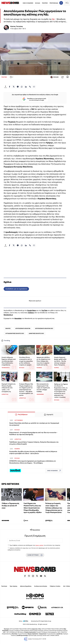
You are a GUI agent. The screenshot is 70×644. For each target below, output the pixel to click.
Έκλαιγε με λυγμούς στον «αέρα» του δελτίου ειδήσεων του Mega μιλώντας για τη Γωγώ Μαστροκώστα (54, 508)
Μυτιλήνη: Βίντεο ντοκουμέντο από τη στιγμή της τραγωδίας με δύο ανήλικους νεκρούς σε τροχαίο (26, 361)
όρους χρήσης (40, 545)
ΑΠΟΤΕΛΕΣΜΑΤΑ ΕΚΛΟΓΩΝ (23, 328)
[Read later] (68, 77)
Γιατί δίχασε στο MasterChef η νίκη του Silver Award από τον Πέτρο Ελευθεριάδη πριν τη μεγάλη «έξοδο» (33, 508)
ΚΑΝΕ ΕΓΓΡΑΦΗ (35, 555)
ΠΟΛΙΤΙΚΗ (45, 3)
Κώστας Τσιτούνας (17, 26)
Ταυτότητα (4, 586)
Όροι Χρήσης (14, 586)
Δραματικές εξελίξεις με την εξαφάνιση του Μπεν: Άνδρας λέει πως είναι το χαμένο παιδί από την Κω (43, 361)
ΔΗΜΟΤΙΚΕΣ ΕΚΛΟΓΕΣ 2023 (36, 333)
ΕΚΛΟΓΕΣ (8, 328)
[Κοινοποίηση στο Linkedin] (26, 87)
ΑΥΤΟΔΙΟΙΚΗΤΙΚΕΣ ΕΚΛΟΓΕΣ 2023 (15, 333)
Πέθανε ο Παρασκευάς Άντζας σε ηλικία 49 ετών (10, 506)
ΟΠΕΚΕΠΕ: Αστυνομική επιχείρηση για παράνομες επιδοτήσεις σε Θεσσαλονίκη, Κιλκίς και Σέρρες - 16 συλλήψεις (33, 462)
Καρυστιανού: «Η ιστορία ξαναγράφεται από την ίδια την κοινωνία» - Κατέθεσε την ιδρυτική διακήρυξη (33, 433)
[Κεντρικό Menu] (67, 3)
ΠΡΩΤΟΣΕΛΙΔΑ (54, 3)
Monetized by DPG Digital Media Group (41, 621)
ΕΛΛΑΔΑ (38, 3)
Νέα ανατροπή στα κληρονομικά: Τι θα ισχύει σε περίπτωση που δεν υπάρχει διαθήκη (43, 388)
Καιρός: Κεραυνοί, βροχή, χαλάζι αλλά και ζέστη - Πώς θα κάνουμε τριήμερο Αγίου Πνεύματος (60, 361)
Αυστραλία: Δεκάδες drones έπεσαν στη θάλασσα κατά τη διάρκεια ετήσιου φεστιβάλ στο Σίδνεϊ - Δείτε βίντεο (33, 452)
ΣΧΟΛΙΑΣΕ (54, 77)
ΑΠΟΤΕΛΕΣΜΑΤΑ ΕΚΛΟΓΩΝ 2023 (44, 328)
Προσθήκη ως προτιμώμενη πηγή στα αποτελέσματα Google (34, 99)
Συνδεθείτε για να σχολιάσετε (16, 289)
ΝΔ (53, 19)
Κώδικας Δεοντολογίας (41, 586)
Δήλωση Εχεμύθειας (26, 586)
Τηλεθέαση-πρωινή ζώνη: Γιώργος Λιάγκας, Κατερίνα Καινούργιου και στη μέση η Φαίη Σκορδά (34, 443)
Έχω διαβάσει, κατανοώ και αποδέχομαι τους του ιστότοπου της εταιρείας (35, 545)
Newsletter (18, 318)
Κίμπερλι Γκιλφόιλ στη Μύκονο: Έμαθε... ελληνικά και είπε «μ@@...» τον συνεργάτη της (9, 388)
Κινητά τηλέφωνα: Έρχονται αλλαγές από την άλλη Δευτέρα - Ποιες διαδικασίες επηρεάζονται (9, 361)
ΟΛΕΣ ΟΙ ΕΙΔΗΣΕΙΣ (28, 3)
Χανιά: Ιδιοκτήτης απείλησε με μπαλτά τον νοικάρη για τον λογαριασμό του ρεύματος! (34, 424)
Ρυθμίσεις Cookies (55, 586)
